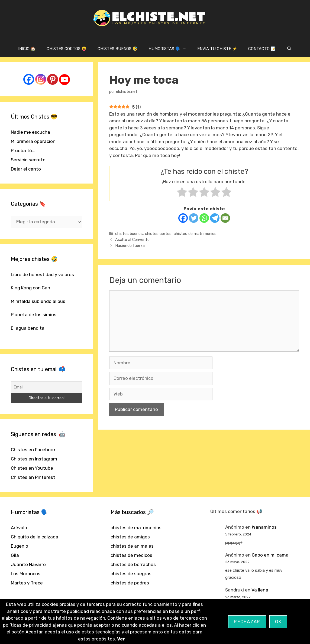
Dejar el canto (26, 169)
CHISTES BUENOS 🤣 (118, 49)
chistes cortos (158, 234)
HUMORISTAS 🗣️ (170, 49)
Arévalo (19, 528)
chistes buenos (129, 234)
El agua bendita (28, 328)
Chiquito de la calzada (35, 537)
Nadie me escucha (30, 132)
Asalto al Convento (132, 240)
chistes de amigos (130, 537)
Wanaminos (264, 527)
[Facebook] (183, 218)
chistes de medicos (131, 555)
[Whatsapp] (204, 218)
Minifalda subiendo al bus (38, 301)
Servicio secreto (28, 160)
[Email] (225, 218)
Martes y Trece (27, 583)
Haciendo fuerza (130, 246)
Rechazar (247, 622)
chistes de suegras (131, 574)
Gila (15, 555)
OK (278, 622)
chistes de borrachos (133, 564)
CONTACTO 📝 (262, 49)
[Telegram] (215, 218)
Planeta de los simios (34, 315)
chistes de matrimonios (195, 234)
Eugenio (20, 546)
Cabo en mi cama (270, 555)
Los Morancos (26, 574)
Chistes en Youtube (32, 468)
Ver (121, 639)
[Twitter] (194, 218)
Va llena (260, 590)
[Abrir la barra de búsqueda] (289, 49)
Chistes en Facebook (33, 450)
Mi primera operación (33, 141)
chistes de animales (132, 546)
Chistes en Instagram (34, 459)
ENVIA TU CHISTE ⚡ (217, 49)
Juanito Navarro (28, 564)
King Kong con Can (30, 288)
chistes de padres (130, 583)
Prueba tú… (23, 151)
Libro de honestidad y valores (42, 274)
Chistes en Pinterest (33, 477)
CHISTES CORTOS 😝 (67, 49)
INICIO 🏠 (27, 49)
